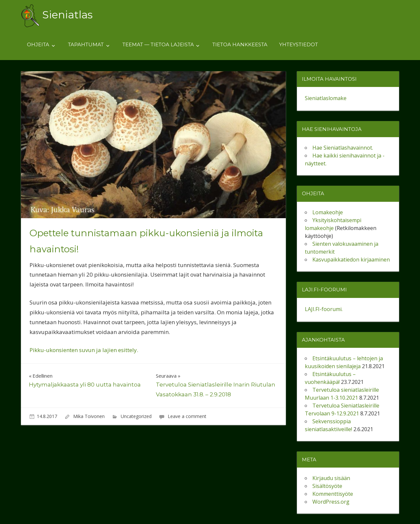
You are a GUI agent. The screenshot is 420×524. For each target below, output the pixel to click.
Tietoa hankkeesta (240, 44)
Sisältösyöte (327, 486)
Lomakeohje (328, 212)
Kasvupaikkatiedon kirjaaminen (351, 260)
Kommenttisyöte (333, 494)
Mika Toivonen (89, 416)
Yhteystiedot (299, 44)
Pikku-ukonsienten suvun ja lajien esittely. (84, 350)
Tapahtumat (86, 44)
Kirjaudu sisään (331, 478)
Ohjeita (38, 44)
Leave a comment (187, 416)
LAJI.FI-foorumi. (324, 309)
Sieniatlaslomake (326, 98)
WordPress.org (331, 502)
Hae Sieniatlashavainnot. (343, 148)
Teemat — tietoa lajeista (158, 44)
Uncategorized (136, 416)
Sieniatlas (67, 15)
